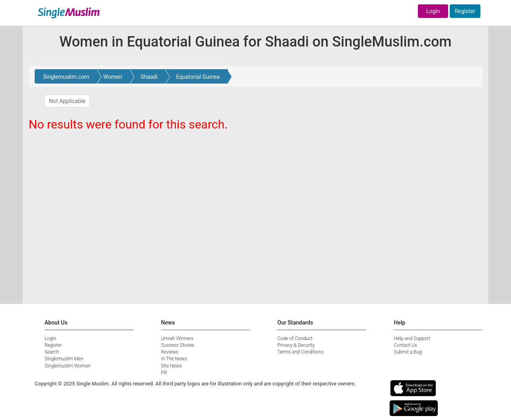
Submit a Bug (408, 352)
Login (433, 11)
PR (164, 373)
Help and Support (412, 338)
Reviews (170, 352)
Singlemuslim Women (67, 366)
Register (465, 11)
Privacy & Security (296, 345)
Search (52, 352)
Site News (172, 366)
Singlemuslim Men (64, 359)
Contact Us (406, 345)
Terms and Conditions (300, 352)
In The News (174, 359)
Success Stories (178, 345)
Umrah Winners (177, 338)
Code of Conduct (295, 338)
